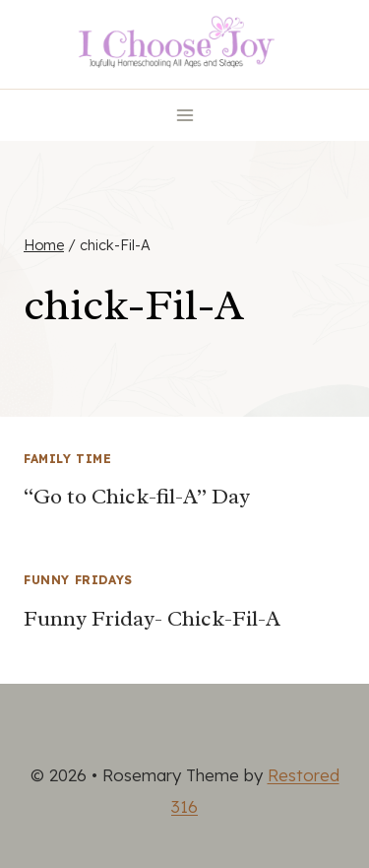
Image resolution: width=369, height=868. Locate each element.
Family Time (68, 459)
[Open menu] (184, 115)
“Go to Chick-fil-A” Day (137, 497)
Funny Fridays (78, 580)
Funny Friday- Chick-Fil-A (152, 619)
